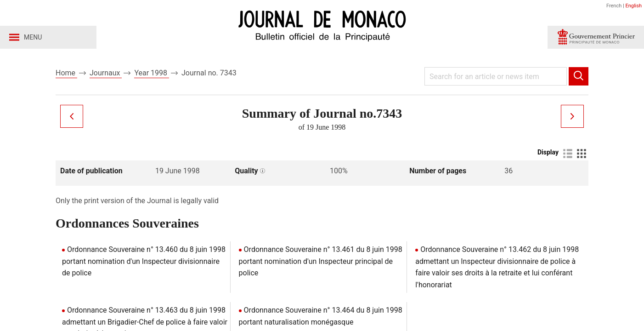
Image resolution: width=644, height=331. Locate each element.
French (614, 6)
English (633, 6)
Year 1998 (152, 73)
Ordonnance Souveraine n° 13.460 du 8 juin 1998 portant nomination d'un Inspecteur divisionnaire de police (144, 261)
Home (66, 73)
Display (548, 152)
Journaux (106, 73)
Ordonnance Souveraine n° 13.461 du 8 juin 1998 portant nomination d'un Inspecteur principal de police (321, 261)
